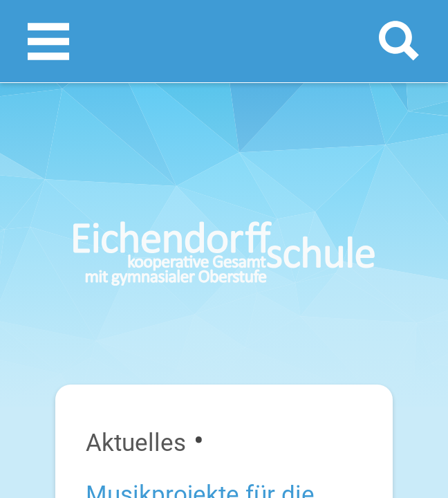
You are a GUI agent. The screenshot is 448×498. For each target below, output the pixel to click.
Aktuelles (136, 443)
